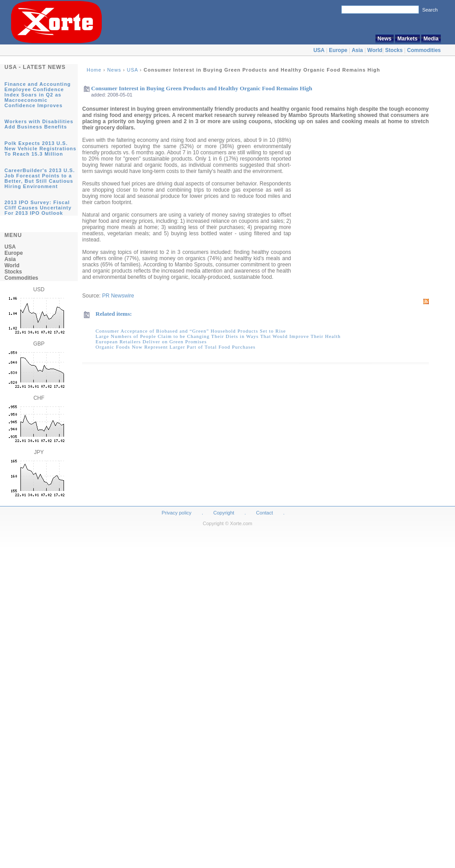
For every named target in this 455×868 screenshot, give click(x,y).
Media (431, 39)
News (385, 39)
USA (319, 50)
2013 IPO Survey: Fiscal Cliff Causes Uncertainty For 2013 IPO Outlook (38, 208)
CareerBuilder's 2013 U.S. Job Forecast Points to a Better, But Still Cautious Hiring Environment (40, 178)
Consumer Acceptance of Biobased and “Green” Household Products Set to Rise (191, 331)
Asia (357, 50)
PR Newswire (118, 296)
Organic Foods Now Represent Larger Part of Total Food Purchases (176, 347)
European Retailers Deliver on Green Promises (151, 342)
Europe (338, 50)
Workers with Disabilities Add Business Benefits (39, 124)
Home (94, 70)
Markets (407, 39)
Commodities (424, 50)
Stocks (394, 50)
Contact (264, 513)
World (375, 50)
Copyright (224, 513)
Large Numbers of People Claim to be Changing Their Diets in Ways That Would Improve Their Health (218, 336)
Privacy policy (177, 513)
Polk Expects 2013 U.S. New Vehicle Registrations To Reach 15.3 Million (40, 149)
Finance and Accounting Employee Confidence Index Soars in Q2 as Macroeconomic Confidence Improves (38, 95)
